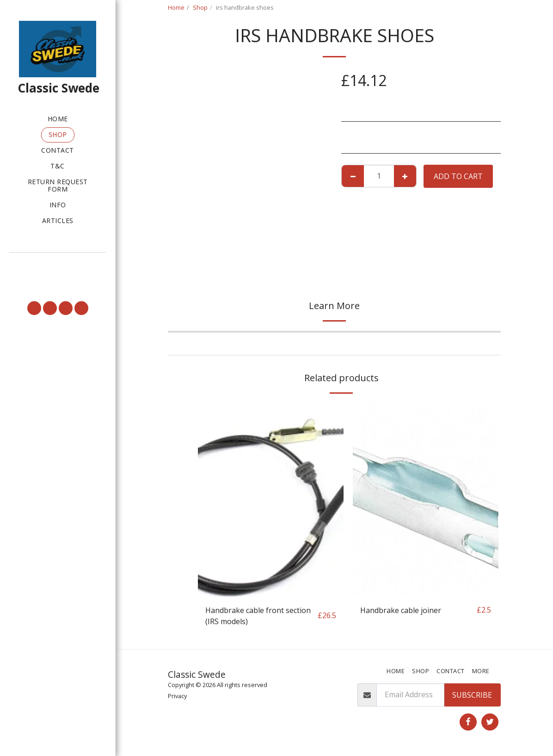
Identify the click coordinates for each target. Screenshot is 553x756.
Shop (200, 7)
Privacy (177, 696)
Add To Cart (458, 176)
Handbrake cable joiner (401, 610)
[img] (271, 500)
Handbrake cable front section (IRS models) (258, 616)
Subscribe (472, 695)
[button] (58, 265)
